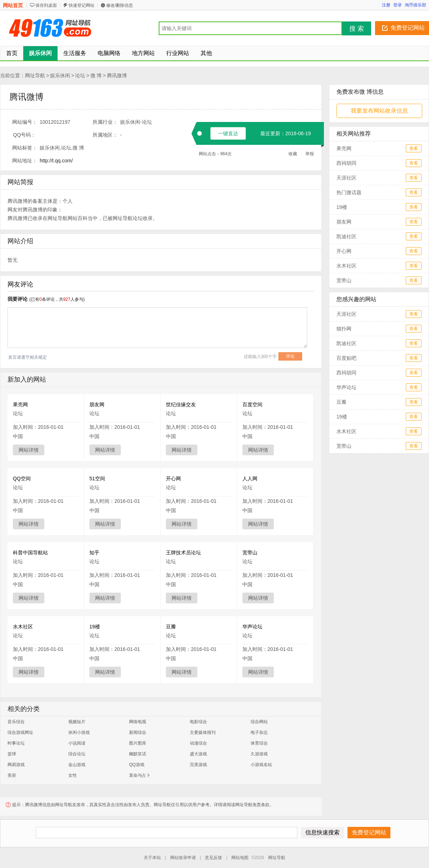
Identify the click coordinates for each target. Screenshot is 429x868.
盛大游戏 (198, 754)
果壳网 (20, 404)
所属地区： (105, 135)
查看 (414, 148)
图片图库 (138, 743)
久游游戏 (259, 754)
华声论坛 (252, 627)
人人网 (250, 479)
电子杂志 (259, 732)
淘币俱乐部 (415, 5)
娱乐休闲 (60, 75)
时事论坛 (16, 743)
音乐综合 (16, 722)
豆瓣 (171, 627)
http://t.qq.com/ (56, 161)
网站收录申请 (183, 858)
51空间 (97, 479)
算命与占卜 (140, 775)
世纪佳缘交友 (181, 404)
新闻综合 (138, 732)
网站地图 (240, 858)
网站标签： (25, 148)
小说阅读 (77, 743)
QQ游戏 (137, 765)
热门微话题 (349, 192)
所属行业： (105, 122)
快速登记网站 (82, 5)
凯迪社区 (346, 236)
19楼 (95, 627)
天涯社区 (346, 178)
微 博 (96, 75)
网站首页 (13, 5)
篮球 (12, 754)
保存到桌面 (46, 5)
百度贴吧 (346, 358)
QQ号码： (25, 135)
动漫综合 (198, 743)
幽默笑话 (138, 754)
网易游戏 (16, 765)
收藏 (293, 154)
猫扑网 (344, 329)
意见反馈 (213, 858)
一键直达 (228, 133)
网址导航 (35, 75)
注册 (386, 5)
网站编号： (25, 122)
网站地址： (25, 161)
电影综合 (198, 722)
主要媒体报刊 (203, 732)
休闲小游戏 (79, 732)
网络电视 (138, 722)
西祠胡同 (346, 163)
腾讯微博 (117, 75)
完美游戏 (198, 765)
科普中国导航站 (30, 553)
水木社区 (23, 627)
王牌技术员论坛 (183, 553)
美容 (12, 775)
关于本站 (152, 858)
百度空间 (252, 404)
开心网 (173, 479)
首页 (12, 53)
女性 (73, 775)
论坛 (80, 75)
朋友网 (97, 404)
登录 (398, 5)
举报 (310, 154)
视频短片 (77, 722)
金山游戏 (77, 765)
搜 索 (357, 29)
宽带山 (250, 553)
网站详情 (29, 450)
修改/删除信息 (120, 5)
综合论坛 (77, 754)
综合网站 (259, 722)
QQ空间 (22, 479)
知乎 (94, 553)
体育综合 (259, 743)
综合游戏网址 (20, 732)
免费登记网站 (408, 28)
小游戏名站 (261, 765)
